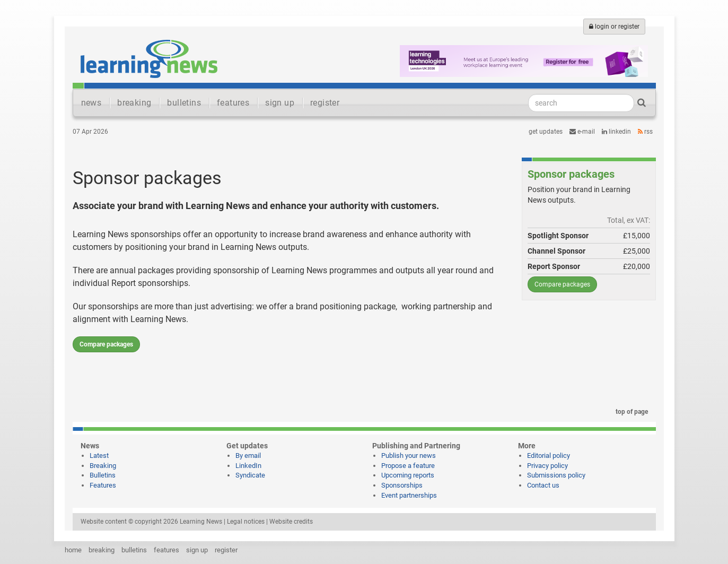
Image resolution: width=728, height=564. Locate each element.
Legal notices (246, 522)
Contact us (543, 485)
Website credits (291, 522)
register (325, 103)
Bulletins (103, 475)
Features (103, 485)
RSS (645, 132)
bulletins (184, 103)
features (233, 103)
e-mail (582, 132)
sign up (280, 103)
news (91, 103)
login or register (614, 27)
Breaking (103, 466)
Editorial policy (549, 455)
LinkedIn (616, 132)
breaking (134, 103)
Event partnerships (409, 495)
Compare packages (106, 344)
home (73, 550)
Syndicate (250, 475)
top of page (630, 412)
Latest (99, 455)
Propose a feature (408, 466)
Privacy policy (547, 466)
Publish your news (409, 455)
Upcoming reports (408, 475)
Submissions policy (556, 475)
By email (248, 455)
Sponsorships (402, 485)
